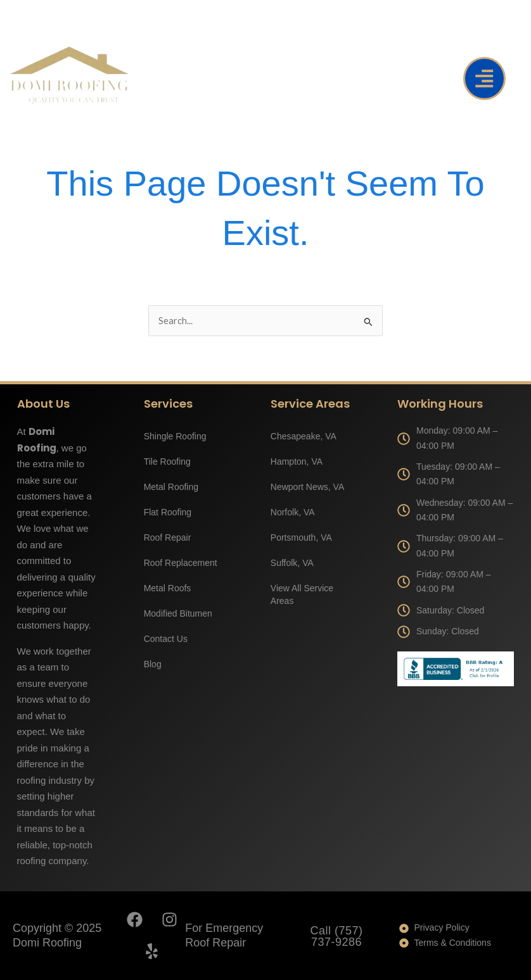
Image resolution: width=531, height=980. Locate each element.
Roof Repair (168, 537)
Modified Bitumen (178, 613)
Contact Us (166, 639)
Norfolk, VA (293, 512)
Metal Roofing (171, 487)
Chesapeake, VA (304, 436)
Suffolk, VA (292, 563)
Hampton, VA (297, 462)
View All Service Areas (302, 594)
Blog (153, 664)
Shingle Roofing (175, 436)
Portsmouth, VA (301, 537)
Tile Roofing (167, 462)
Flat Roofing (168, 512)
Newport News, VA (307, 487)
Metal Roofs (168, 588)
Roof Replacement (181, 563)
